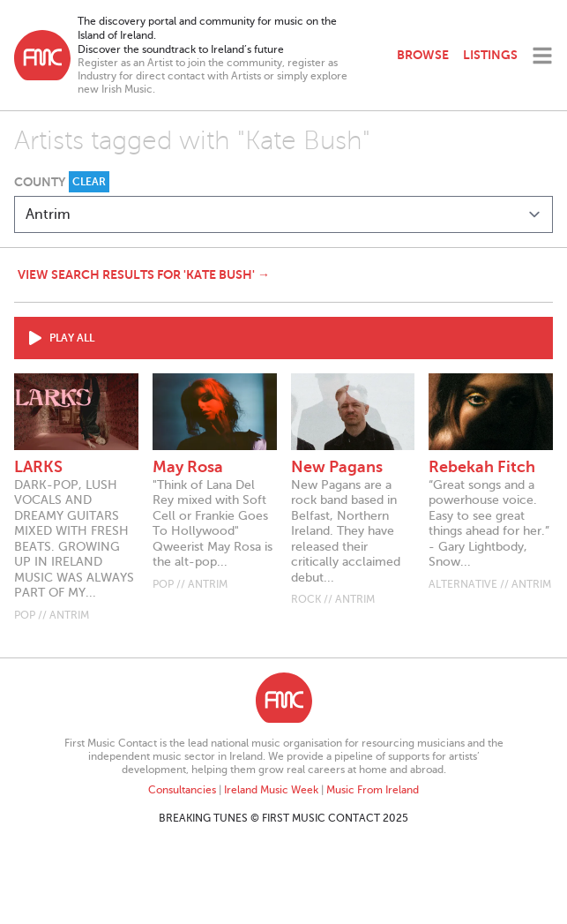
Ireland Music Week (271, 790)
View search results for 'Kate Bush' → (144, 274)
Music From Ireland (373, 790)
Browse (423, 55)
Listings (490, 55)
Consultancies (182, 790)
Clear (89, 182)
